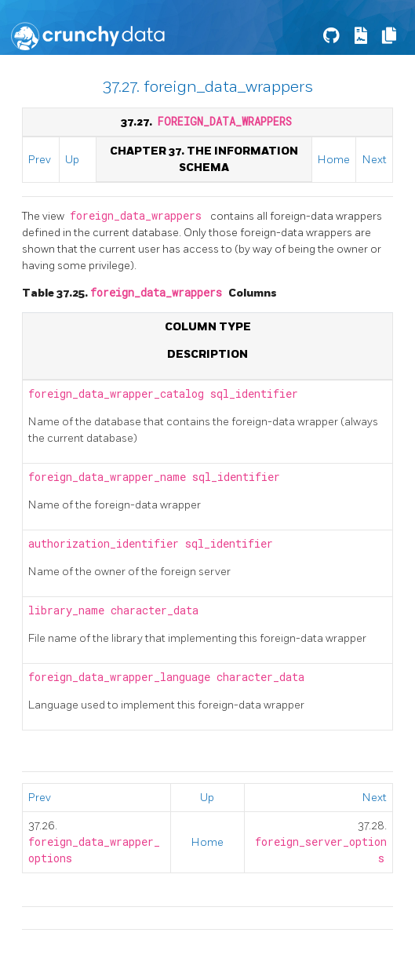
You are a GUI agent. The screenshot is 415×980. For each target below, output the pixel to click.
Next (375, 160)
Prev (40, 160)
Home (334, 160)
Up (72, 160)
